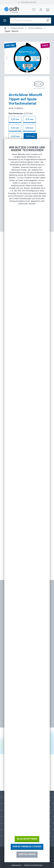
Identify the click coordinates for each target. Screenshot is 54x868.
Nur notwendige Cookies (27, 847)
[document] (27, 491)
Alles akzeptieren (27, 839)
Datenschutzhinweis (33, 865)
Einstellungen (27, 854)
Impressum (16, 865)
